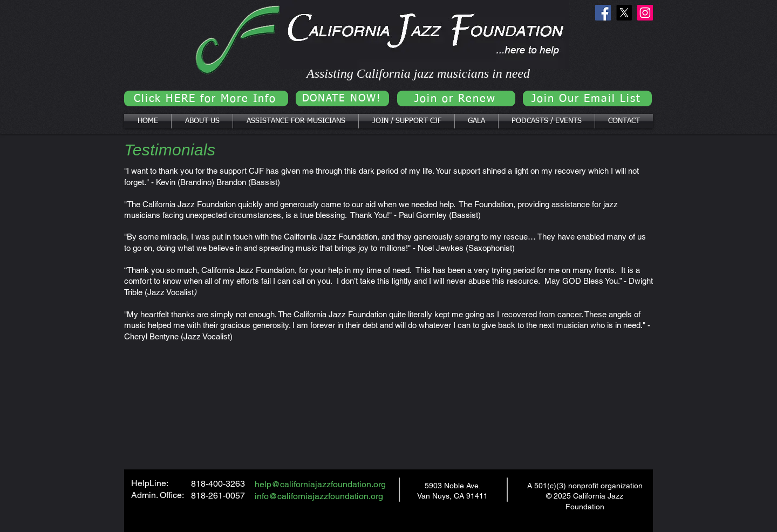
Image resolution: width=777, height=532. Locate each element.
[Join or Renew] (456, 98)
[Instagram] (645, 13)
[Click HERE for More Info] (206, 98)
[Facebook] (603, 13)
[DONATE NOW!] (342, 98)
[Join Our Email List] (587, 98)
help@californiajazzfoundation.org (320, 484)
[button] (202, 121)
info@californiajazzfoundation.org (319, 496)
